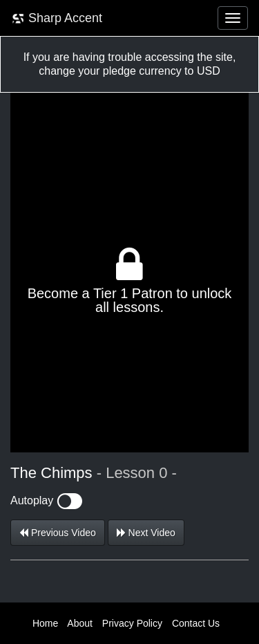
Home (45, 623)
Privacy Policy (132, 623)
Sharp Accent (57, 18)
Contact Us (196, 623)
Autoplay (46, 500)
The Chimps (51, 473)
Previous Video (58, 533)
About (80, 623)
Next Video (146, 533)
